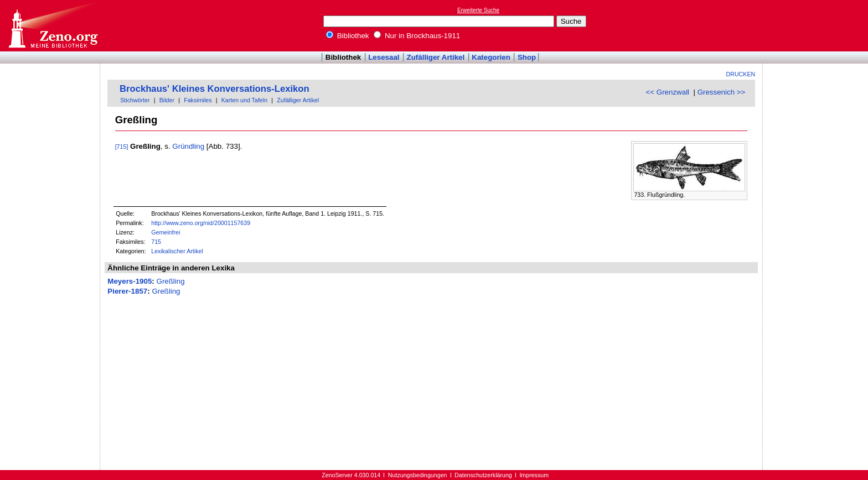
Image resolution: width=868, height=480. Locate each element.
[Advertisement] (817, 25)
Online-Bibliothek (53, 26)
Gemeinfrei (166, 232)
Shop (527, 57)
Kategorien (491, 57)
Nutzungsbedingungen (418, 475)
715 (156, 242)
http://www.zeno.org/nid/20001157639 (201, 223)
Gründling (188, 146)
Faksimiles (198, 100)
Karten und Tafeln (244, 100)
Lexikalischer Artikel (177, 251)
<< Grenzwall (668, 92)
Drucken (741, 74)
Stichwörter (135, 100)
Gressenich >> (722, 92)
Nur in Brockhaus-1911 (417, 36)
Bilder (167, 100)
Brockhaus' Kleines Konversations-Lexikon (215, 89)
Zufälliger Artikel (436, 57)
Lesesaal (384, 57)
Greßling (171, 281)
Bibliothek (348, 36)
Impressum (534, 475)
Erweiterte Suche (478, 10)
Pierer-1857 (127, 291)
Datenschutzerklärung (483, 475)
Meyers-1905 (130, 281)
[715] (122, 147)
